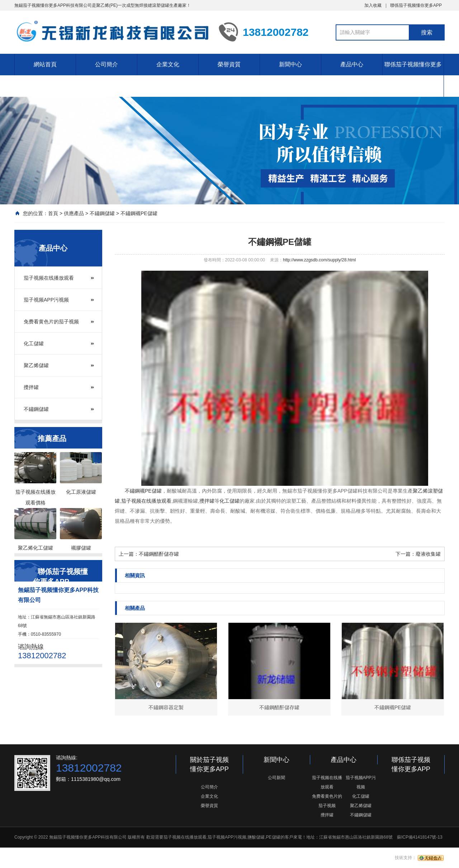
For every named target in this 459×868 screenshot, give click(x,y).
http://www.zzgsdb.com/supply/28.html (319, 260)
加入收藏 (373, 5)
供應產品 (74, 213)
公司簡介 (107, 64)
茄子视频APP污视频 (46, 300)
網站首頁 (45, 64)
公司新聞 (276, 778)
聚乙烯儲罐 (36, 365)
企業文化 (168, 64)
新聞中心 (290, 64)
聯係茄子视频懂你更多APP (416, 5)
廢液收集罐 (428, 554)
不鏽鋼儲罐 (102, 213)
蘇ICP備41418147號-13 (420, 837)
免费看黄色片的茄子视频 (51, 322)
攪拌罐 (31, 387)
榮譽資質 (229, 64)
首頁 (53, 213)
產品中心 (352, 64)
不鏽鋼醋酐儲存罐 (159, 554)
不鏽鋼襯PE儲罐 (139, 213)
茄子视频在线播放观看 (49, 278)
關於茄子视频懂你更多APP (209, 764)
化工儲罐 (34, 343)
